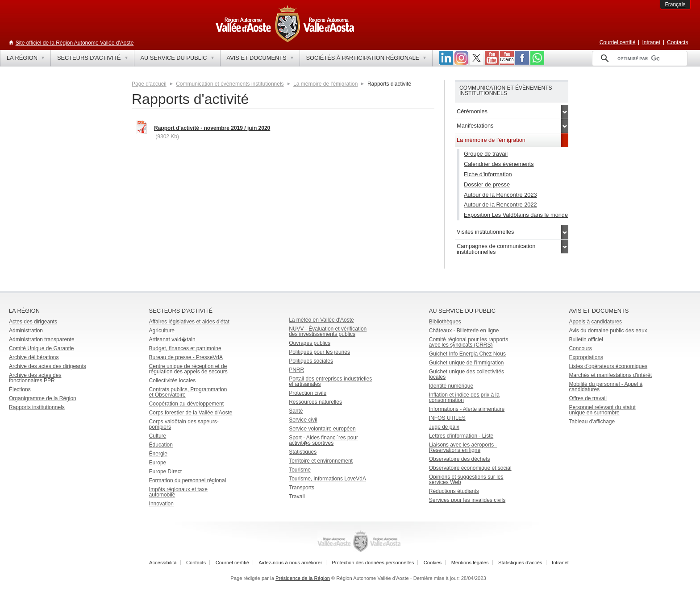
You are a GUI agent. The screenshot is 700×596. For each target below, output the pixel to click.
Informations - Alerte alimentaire (467, 409)
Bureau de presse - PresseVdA (186, 357)
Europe (158, 463)
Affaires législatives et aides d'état (189, 322)
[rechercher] (638, 58)
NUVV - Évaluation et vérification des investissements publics (328, 331)
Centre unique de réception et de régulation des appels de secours (188, 369)
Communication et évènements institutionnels (230, 84)
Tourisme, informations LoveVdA (327, 479)
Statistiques (303, 452)
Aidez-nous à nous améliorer (290, 563)
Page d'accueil (149, 84)
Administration (26, 331)
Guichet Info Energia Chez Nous (467, 354)
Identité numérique (451, 386)
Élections (20, 389)
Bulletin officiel (586, 339)
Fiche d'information (488, 174)
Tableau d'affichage (592, 422)
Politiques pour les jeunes (319, 352)
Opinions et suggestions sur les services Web (466, 480)
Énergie (158, 454)
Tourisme (300, 470)
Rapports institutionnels (37, 407)
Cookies (433, 563)
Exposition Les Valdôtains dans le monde (516, 215)
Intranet (651, 42)
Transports (302, 488)
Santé (296, 411)
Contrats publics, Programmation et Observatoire (188, 392)
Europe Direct (165, 472)
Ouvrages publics (310, 343)
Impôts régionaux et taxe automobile (178, 492)
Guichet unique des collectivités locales (467, 374)
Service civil (303, 420)
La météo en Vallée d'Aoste (321, 320)
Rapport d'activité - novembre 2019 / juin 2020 (212, 128)
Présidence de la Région (303, 578)
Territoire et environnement (321, 461)
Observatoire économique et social (470, 468)
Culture (158, 436)
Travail (297, 497)
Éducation (161, 445)
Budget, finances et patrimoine (185, 348)
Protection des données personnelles (373, 563)
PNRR (296, 370)
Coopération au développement (186, 404)
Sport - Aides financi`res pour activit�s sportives (323, 440)
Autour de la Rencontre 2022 (500, 205)
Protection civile (308, 393)
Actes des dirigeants (33, 322)
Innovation (161, 504)
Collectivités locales (173, 381)
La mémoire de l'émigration (325, 84)
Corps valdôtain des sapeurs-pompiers (184, 424)
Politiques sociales (311, 361)
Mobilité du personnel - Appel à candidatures (606, 387)
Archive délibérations (34, 357)
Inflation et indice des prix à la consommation (464, 397)
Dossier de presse (487, 184)
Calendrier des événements (499, 164)
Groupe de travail (486, 154)
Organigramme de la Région (43, 398)
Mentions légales (470, 563)
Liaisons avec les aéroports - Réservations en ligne (463, 447)
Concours (580, 348)
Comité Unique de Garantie (41, 348)
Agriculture (162, 331)
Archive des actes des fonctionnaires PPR (35, 378)
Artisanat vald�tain (172, 339)
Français (675, 4)
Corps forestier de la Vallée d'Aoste (191, 413)
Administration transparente (42, 339)
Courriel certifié (618, 42)
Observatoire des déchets (460, 459)
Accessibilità (163, 563)
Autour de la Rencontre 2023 (500, 195)
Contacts (677, 42)
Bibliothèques (445, 322)
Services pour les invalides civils (467, 500)
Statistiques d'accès (520, 563)
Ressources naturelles (315, 402)
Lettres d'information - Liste (461, 436)
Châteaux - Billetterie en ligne (464, 331)
